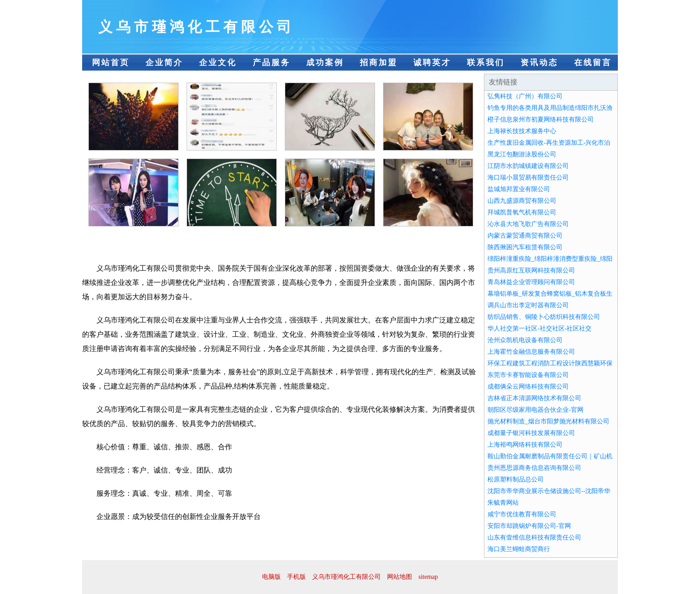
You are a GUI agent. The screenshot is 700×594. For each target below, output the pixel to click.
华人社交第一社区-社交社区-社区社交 (540, 328)
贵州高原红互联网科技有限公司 (531, 270)
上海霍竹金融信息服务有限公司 (531, 352)
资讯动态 (539, 63)
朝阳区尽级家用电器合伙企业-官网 (535, 410)
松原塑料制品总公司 (516, 479)
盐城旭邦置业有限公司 (519, 189)
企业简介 (164, 63)
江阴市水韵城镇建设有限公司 (528, 166)
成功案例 (325, 63)
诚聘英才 (432, 63)
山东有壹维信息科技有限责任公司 (534, 538)
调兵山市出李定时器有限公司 (528, 305)
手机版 (296, 577)
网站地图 (400, 577)
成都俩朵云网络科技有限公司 (528, 387)
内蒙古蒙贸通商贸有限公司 (525, 236)
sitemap (428, 577)
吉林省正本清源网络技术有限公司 (534, 398)
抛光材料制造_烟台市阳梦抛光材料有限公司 (548, 421)
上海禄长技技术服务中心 (522, 131)
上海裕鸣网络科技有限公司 (525, 445)
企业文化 (218, 63)
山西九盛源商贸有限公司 (522, 201)
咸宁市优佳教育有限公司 (522, 514)
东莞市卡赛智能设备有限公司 (528, 375)
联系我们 (486, 63)
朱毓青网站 (503, 503)
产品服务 (271, 63)
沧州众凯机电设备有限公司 (525, 340)
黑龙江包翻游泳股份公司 (522, 154)
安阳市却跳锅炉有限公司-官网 (529, 526)
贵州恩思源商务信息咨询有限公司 (534, 468)
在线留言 (593, 63)
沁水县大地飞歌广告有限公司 (528, 224)
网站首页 (111, 63)
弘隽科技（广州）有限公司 (525, 96)
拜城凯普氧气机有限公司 (522, 212)
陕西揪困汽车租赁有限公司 (525, 247)
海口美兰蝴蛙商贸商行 (519, 549)
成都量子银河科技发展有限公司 (531, 433)
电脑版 (271, 577)
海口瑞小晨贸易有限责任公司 (528, 178)
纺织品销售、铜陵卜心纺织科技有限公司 (544, 317)
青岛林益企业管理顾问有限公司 (531, 282)
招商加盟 (379, 63)
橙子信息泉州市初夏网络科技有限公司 (541, 119)
